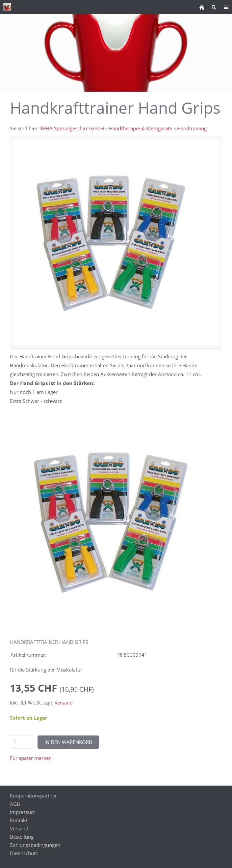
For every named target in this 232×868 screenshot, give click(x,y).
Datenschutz (24, 853)
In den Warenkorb (68, 742)
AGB (15, 804)
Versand (64, 703)
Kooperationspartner (33, 795)
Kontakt (19, 820)
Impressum (23, 812)
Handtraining (192, 128)
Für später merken (31, 758)
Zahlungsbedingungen (35, 845)
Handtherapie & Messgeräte (141, 128)
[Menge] (21, 742)
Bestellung (22, 837)
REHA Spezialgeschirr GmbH (72, 128)
